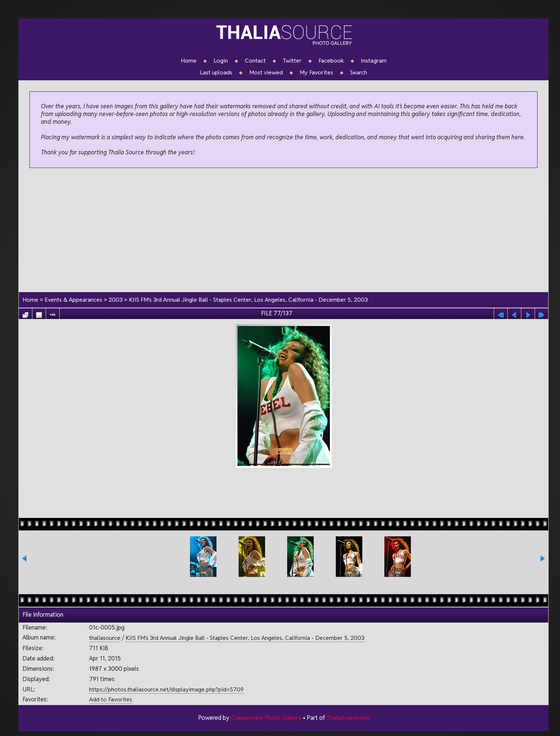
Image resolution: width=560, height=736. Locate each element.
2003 (116, 300)
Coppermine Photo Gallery (266, 718)
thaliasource (105, 638)
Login (221, 61)
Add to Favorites (111, 700)
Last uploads (216, 73)
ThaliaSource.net (348, 718)
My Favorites (316, 73)
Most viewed (266, 73)
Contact (255, 61)
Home (189, 61)
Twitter (292, 61)
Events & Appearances (73, 300)
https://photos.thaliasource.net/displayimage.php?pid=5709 (166, 689)
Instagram (374, 61)
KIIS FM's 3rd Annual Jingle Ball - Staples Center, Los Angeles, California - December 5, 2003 (249, 300)
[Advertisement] (283, 231)
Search (359, 73)
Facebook (331, 61)
